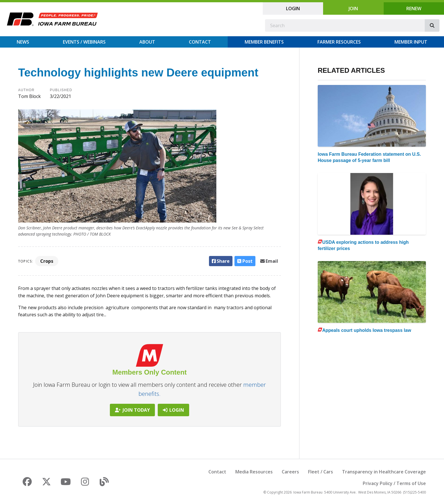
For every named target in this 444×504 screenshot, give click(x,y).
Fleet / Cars (321, 472)
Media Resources (254, 472)
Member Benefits (264, 42)
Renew (414, 8)
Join (353, 8)
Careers (290, 472)
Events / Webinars (84, 42)
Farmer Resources (339, 42)
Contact (200, 42)
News (23, 42)
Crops (47, 261)
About (147, 42)
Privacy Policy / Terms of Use (394, 483)
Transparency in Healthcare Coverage (384, 472)
